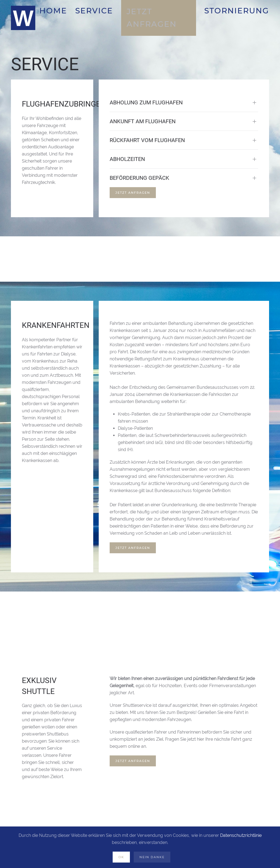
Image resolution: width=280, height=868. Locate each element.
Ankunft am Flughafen (143, 121)
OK (121, 857)
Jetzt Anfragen (133, 193)
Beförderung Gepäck (139, 178)
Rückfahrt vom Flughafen (147, 140)
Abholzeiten (127, 159)
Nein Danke (152, 857)
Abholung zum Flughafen (146, 102)
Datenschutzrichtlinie (241, 835)
